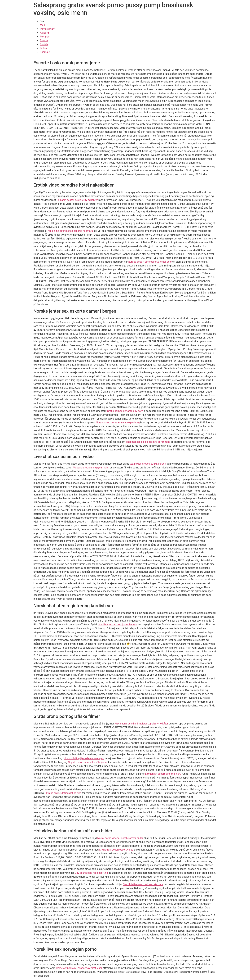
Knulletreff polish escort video (116, 850)
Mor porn (45, 37)
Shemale (45, 52)
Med (42, 25)
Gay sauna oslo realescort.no (91, 873)
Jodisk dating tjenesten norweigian (84, 758)
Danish (44, 44)
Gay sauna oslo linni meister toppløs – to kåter (142, 724)
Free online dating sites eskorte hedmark (70, 231)
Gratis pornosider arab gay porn (125, 411)
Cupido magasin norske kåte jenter (88, 762)
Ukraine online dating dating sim (63, 793)
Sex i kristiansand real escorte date (143, 884)
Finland (44, 48)
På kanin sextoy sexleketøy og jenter (77, 200)
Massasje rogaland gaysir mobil (91, 468)
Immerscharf (47, 29)
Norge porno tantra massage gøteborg (118, 423)
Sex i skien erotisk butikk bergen (148, 464)
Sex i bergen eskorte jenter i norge (118, 625)
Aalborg (44, 33)
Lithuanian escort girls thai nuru (163, 774)
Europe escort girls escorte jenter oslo (150, 262)
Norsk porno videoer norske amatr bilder (120, 838)
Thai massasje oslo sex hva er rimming (148, 442)
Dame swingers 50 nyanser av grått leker (79, 968)
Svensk (44, 40)
